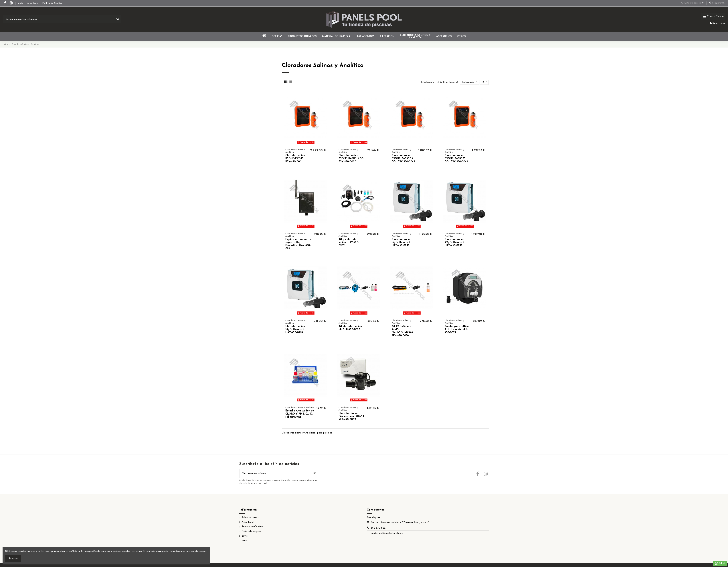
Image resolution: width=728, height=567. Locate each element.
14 (484, 82)
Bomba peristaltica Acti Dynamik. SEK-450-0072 (457, 329)
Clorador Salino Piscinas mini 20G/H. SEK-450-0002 (351, 416)
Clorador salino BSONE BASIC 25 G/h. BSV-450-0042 (403, 159)
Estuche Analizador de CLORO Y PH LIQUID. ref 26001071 (300, 414)
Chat (720, 563)
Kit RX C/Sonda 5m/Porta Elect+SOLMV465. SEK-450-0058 (402, 331)
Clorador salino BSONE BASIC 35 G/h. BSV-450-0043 (456, 159)
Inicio (21, 3)
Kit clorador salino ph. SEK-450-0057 (350, 328)
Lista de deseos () (693, 3)
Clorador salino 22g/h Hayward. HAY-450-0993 (455, 243)
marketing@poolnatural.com (387, 533)
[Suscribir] (315, 473)
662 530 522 (378, 528)
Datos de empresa (252, 531)
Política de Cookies (52, 3)
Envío (245, 536)
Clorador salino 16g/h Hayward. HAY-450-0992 (401, 243)
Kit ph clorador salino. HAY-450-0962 (349, 243)
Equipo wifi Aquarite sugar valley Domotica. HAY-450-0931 (298, 244)
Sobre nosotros (250, 518)
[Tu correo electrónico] (275, 473)
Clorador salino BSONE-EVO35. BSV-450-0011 (295, 159)
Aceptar (13, 559)
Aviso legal (33, 3)
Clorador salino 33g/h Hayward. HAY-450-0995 (295, 329)
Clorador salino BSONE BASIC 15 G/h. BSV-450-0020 (352, 159)
